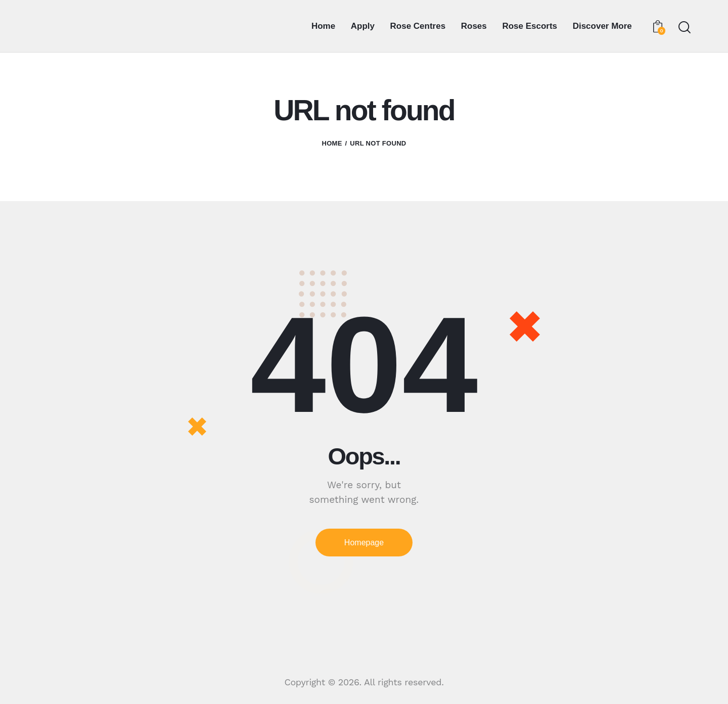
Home (332, 143)
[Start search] (684, 28)
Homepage (364, 543)
